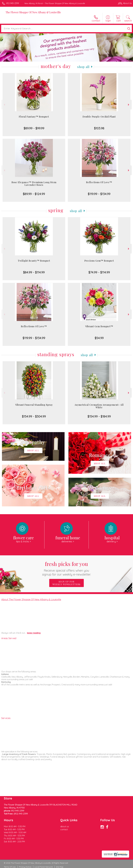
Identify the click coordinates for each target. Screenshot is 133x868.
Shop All (83, 67)
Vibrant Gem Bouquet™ (99, 326)
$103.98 (99, 128)
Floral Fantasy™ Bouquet (34, 117)
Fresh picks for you (67, 568)
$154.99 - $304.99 (34, 416)
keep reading (34, 633)
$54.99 (99, 338)
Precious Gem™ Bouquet (99, 261)
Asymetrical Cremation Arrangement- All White (99, 406)
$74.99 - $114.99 (99, 272)
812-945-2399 (13, 3)
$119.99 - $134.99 (99, 194)
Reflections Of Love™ (99, 182)
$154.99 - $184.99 (99, 416)
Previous (4, 105)
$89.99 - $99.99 (34, 128)
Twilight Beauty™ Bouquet (34, 261)
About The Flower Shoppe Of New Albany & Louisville (31, 599)
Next (129, 105)
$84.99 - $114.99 (34, 272)
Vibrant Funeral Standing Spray (34, 405)
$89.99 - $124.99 (34, 194)
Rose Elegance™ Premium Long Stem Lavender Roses (34, 184)
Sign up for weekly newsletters (66, 583)
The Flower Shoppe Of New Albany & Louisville (33, 12)
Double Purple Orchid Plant (99, 117)
